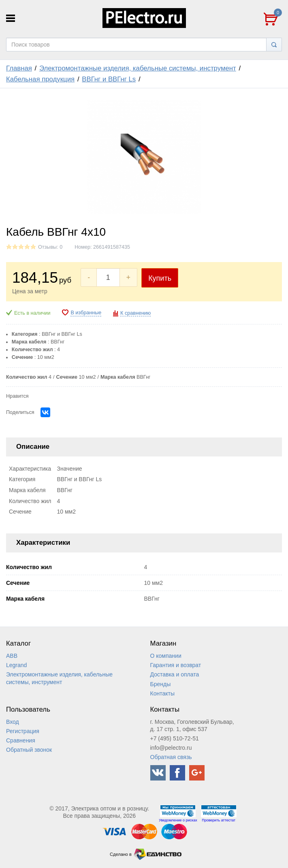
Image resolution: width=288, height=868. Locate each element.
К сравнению (135, 313)
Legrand (16, 665)
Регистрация (23, 731)
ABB (12, 656)
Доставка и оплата (175, 674)
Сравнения (21, 740)
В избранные (86, 313)
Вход (13, 722)
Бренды (161, 684)
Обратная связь (171, 757)
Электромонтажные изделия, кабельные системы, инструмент (138, 68)
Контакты (162, 693)
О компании (166, 656)
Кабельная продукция (40, 79)
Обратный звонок (29, 750)
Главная (19, 68)
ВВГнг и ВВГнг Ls (109, 79)
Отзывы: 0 (50, 247)
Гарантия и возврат (176, 665)
